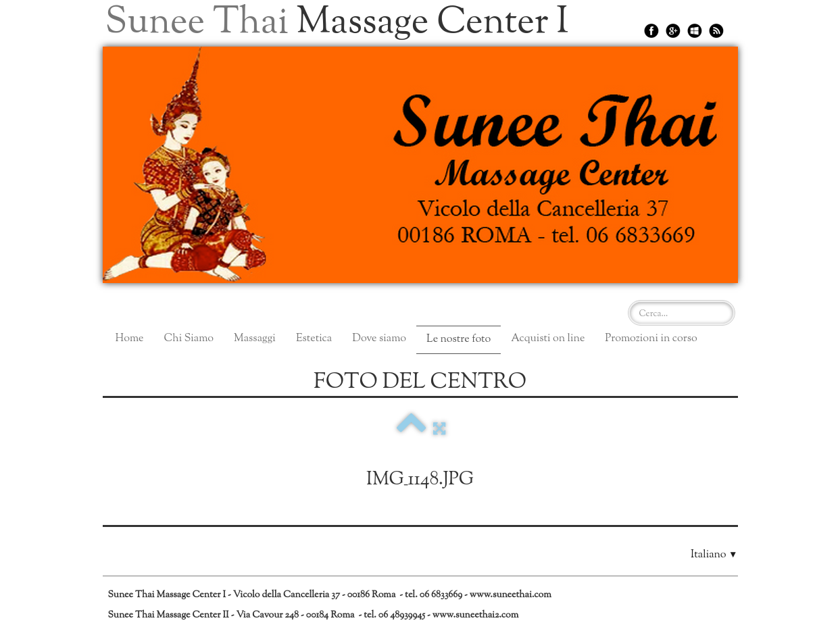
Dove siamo (379, 339)
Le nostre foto (459, 339)
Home (130, 339)
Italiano (714, 555)
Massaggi (255, 339)
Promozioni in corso (651, 339)
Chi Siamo (189, 339)
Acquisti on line (548, 339)
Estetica (314, 339)
